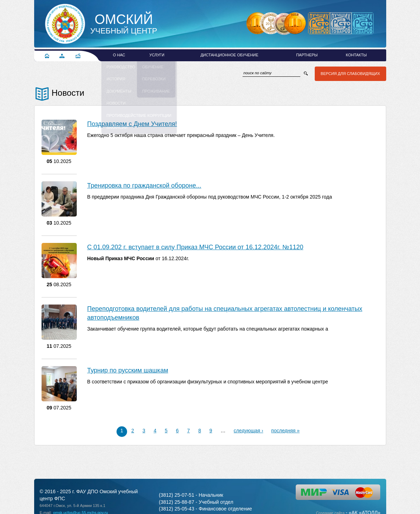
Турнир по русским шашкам (128, 370)
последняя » (286, 431)
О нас (119, 55)
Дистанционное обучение (229, 55)
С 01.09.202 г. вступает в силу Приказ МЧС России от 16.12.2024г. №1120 (195, 247)
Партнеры (307, 55)
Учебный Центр (124, 24)
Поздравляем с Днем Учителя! (132, 124)
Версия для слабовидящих (349, 74)
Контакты (356, 55)
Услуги (157, 55)
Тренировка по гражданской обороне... (144, 186)
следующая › (249, 431)
